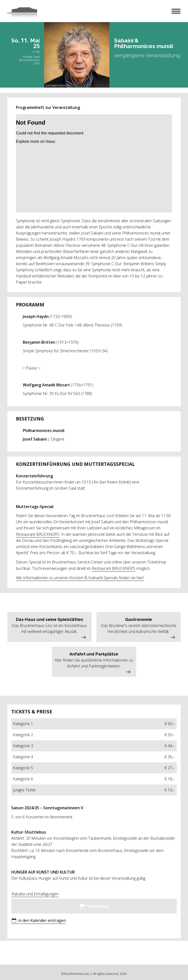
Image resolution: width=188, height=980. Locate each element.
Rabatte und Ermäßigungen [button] (35, 894)
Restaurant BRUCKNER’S (38, 534)
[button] (176, 11)
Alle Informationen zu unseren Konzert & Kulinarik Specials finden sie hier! (80, 578)
